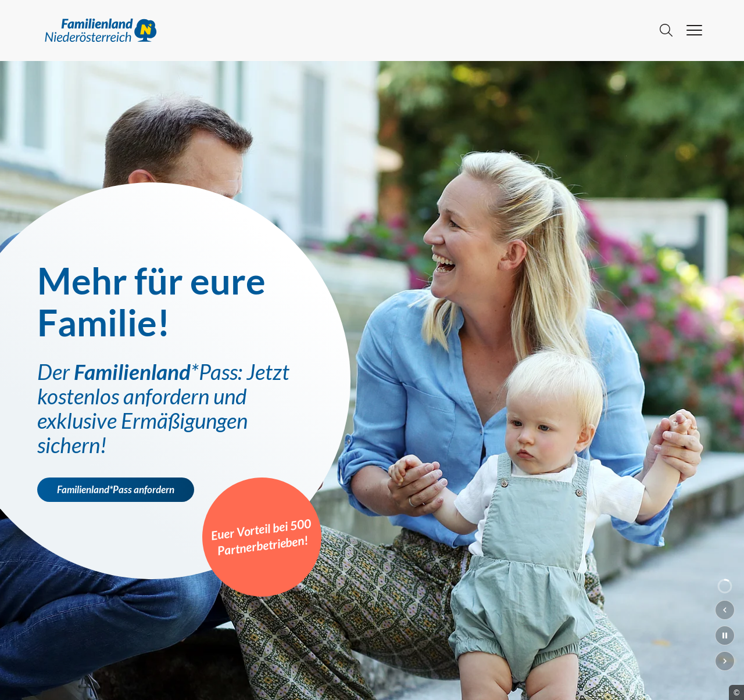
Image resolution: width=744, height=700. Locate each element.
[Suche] (666, 30)
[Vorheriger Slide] (725, 610)
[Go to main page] (344, 30)
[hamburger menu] (694, 30)
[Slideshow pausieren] (725, 636)
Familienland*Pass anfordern (116, 490)
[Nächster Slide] (725, 661)
